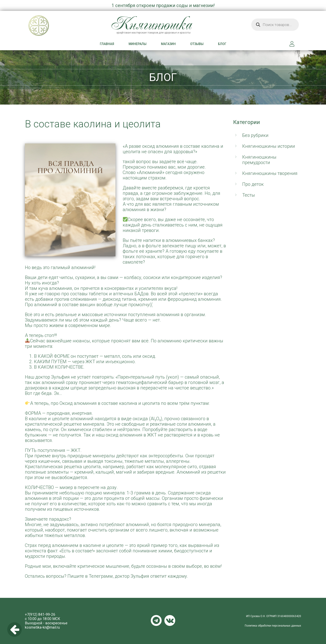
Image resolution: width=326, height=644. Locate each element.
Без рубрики (255, 135)
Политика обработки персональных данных (273, 626)
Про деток (253, 184)
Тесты (249, 195)
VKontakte (170, 620)
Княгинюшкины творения (270, 173)
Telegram (156, 620)
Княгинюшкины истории (269, 146)
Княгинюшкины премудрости (259, 160)
